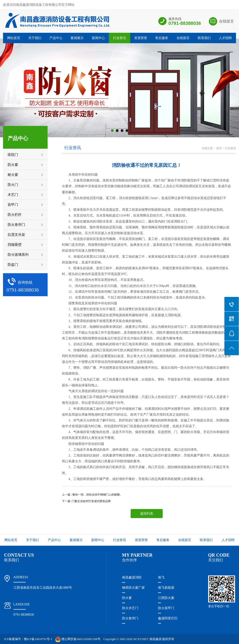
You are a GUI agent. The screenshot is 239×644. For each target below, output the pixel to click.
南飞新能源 (166, 588)
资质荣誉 (141, 38)
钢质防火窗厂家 (133, 588)
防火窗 (127, 598)
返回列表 (147, 514)
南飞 (161, 577)
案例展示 (77, 38)
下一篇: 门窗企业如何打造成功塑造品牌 (86, 501)
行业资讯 (119, 38)
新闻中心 (98, 38)
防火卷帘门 (130, 618)
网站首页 (14, 38)
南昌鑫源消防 (132, 577)
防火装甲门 (166, 608)
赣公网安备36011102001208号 (78, 639)
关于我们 (35, 38)
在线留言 (226, 21)
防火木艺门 (130, 608)
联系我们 (204, 38)
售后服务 (162, 38)
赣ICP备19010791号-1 (38, 639)
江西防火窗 (166, 598)
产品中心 (56, 38)
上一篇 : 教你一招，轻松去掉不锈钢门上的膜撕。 (92, 495)
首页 (219, 148)
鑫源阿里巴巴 (168, 618)
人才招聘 (225, 38)
